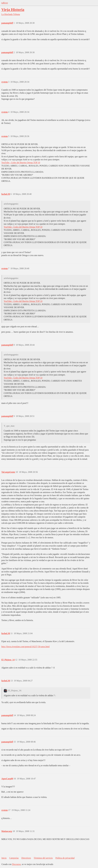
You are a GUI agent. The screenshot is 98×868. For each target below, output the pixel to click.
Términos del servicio (43, 858)
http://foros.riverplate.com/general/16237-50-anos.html (25, 647)
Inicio (4, 858)
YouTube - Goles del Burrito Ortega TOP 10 (21, 163)
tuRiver (5, 3)
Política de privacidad (65, 858)
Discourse (16, 864)
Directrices (26, 858)
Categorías (14, 858)
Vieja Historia (13, 10)
